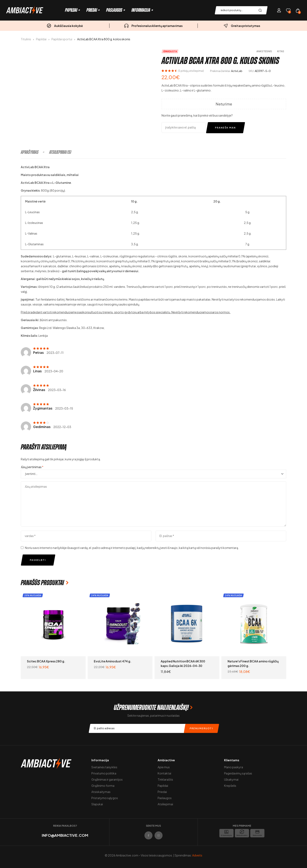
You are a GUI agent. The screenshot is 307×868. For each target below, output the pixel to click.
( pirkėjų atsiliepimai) (191, 71)
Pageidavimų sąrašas (238, 773)
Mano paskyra (234, 767)
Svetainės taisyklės (104, 767)
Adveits (197, 855)
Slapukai (97, 804)
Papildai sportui (62, 39)
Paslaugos (165, 798)
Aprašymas (30, 152)
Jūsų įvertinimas (32, 467)
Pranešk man (225, 128)
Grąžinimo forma (103, 786)
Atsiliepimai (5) (60, 152)
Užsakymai (231, 779)
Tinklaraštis (165, 779)
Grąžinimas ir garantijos (107, 779)
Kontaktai (164, 773)
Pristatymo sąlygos (105, 798)
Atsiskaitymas (101, 792)
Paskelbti (38, 560)
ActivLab (237, 71)
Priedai (162, 792)
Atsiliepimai (165, 804)
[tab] (35, 152)
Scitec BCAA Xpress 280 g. (46, 661)
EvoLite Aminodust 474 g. (113, 661)
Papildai (41, 39)
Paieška (261, 10)
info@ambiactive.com (65, 835)
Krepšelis (230, 786)
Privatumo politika (104, 773)
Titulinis (26, 39)
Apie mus (164, 767)
